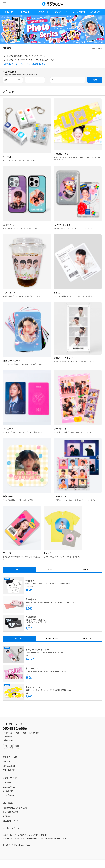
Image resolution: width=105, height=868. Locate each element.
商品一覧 (9, 12)
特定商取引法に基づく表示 (15, 808)
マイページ (39, 864)
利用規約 (7, 816)
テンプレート (61, 12)
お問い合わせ (79, 12)
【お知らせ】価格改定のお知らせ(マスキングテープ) (25, 56)
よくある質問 (96, 12)
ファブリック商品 (86, 639)
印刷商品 (19, 570)
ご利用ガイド (9, 770)
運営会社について (11, 821)
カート (92, 864)
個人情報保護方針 (11, 812)
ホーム (66, 864)
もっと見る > (97, 49)
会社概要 (8, 803)
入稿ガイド (44, 12)
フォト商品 (86, 570)
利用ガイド (26, 12)
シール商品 (53, 570)
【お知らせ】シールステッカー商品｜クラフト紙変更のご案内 (29, 60)
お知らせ (7, 762)
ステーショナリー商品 (53, 639)
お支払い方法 (9, 787)
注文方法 (7, 783)
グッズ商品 (19, 639)
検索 (95, 80)
